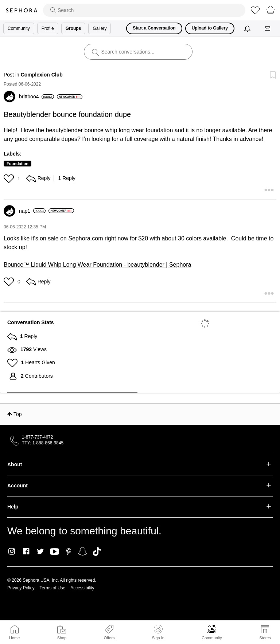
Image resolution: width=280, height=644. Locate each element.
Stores (265, 638)
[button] (10, 178)
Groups (73, 28)
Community (212, 638)
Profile (48, 28)
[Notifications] (248, 28)
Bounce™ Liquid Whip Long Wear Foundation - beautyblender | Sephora (97, 265)
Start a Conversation (154, 28)
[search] (144, 10)
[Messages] (268, 29)
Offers (109, 638)
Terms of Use (53, 588)
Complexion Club (42, 75)
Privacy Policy (21, 588)
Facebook (26, 551)
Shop (62, 638)
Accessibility (82, 588)
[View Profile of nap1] (32, 211)
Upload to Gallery (210, 28)
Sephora (22, 10)
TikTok (97, 551)
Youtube (55, 552)
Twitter (40, 551)
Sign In (158, 632)
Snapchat (83, 551)
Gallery (100, 28)
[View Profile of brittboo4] (36, 97)
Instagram (12, 551)
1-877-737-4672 (37, 437)
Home (14, 638)
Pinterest (69, 551)
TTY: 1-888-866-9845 (43, 443)
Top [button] (18, 414)
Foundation (17, 164)
